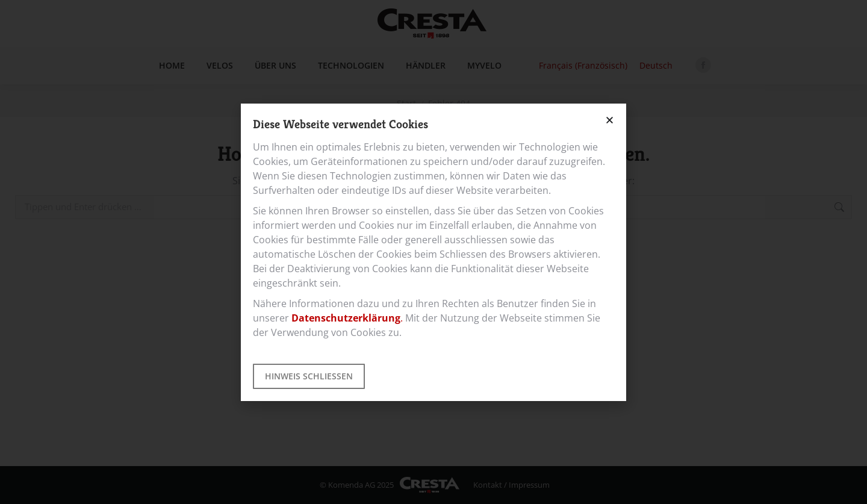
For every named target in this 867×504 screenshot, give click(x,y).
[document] (433, 252)
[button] (610, 120)
